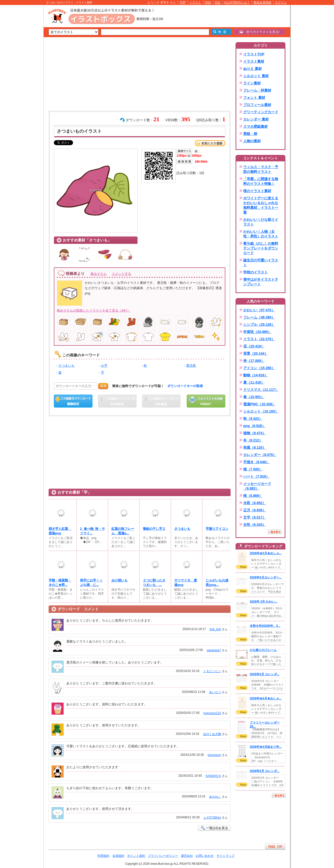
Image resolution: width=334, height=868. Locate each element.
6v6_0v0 (215, 629)
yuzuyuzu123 (212, 713)
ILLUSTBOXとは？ (237, 2)
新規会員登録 (262, 2)
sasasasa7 (214, 650)
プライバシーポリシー (163, 856)
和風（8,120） (255, 447)
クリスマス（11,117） (261, 390)
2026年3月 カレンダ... (265, 674)
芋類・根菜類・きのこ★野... (60, 583)
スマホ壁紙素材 (255, 126)
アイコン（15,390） (259, 368)
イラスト (195, 2)
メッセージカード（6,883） (257, 486)
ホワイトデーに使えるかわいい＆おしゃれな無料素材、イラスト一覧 (261, 205)
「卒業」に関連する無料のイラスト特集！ (261, 181)
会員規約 (118, 856)
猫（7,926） (253, 469)
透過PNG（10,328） (259, 404)
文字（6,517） (255, 517)
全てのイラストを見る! (260, 32)
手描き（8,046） (256, 462)
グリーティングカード (261, 112)
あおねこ (215, 797)
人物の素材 (252, 141)
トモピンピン (212, 671)
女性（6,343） (255, 525)
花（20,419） (254, 346)
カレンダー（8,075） (260, 455)
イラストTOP (254, 54)
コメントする (121, 274)
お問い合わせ (205, 856)
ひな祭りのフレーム (263, 650)
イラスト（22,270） (259, 339)
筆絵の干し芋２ (154, 529)
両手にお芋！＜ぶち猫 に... (91, 583)
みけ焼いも (120, 580)
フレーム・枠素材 (257, 90)
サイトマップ (226, 856)
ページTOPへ (275, 846)
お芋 (104, 366)
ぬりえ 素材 (252, 69)
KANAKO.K (213, 776)
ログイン (281, 2)
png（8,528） (254, 426)
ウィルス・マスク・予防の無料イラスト (261, 169)
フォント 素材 (254, 98)
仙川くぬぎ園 (212, 734)
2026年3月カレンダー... (266, 577)
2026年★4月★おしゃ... (266, 698)
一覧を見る (275, 532)
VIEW (242, 567)
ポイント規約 (136, 856)
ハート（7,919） (256, 476)
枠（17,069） (254, 361)
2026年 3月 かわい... (263, 602)
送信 (103, 386)
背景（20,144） (256, 353)
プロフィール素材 (257, 105)
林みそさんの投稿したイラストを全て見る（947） (94, 310)
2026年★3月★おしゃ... (266, 553)
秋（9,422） (253, 419)
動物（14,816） (256, 375)
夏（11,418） (254, 382)
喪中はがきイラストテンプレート (261, 282)
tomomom (214, 755)
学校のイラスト (255, 272)
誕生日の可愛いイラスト (261, 263)
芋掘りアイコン (217, 529)
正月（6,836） (255, 510)
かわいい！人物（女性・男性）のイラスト (261, 234)
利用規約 (103, 856)
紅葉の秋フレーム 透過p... (123, 531)
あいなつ (215, 692)
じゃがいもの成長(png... (217, 583)
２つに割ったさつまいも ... (154, 583)
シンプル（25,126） (259, 325)
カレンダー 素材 (256, 119)
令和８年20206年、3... (265, 626)
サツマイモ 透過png (186, 583)
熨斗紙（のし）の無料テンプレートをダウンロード (261, 248)
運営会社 (187, 856)
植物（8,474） (255, 433)
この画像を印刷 (206, 401)
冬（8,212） (253, 440)
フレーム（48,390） (259, 317)
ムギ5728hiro (212, 818)
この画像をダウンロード (73, 401)
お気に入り (210, 143)
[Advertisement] (20, 82)
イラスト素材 (254, 61)
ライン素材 (252, 83)
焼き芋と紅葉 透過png (60, 531)
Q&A (208, 2)
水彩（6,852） (255, 503)
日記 (218, 2)
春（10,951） (254, 397)
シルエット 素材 (256, 76)
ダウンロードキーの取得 (185, 386)
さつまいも (66, 366)
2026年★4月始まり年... (266, 747)
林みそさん (99, 274)
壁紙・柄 (250, 134)
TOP (183, 2)
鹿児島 (191, 366)
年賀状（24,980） (257, 332)
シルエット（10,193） (261, 411)
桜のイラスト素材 (257, 191)
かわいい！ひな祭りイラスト (261, 222)
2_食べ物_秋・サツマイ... (92, 531)
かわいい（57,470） (259, 310)
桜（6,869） (253, 496)
